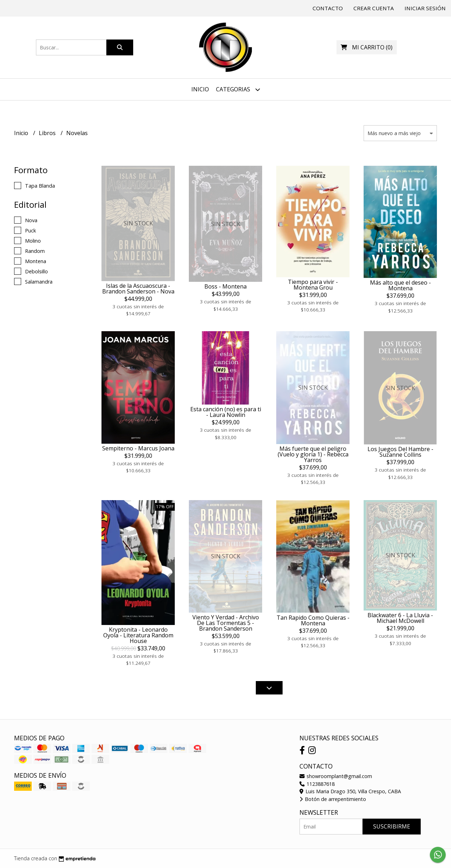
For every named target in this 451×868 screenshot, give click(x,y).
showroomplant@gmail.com (336, 776)
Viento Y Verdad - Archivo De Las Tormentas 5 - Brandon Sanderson (226, 623)
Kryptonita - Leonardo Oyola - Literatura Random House (138, 635)
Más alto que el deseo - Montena (400, 285)
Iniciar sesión (425, 8)
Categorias (238, 89)
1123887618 (317, 784)
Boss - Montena (225, 286)
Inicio (200, 89)
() (367, 47)
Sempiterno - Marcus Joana (138, 448)
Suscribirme (392, 826)
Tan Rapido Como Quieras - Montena (313, 620)
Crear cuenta (374, 8)
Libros (48, 133)
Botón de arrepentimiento (333, 799)
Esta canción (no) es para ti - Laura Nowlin (226, 412)
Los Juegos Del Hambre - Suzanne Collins (400, 452)
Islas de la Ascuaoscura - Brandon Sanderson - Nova (138, 289)
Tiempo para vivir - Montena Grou (313, 285)
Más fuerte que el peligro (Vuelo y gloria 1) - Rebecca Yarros (313, 454)
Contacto (328, 8)
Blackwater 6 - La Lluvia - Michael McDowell (400, 618)
